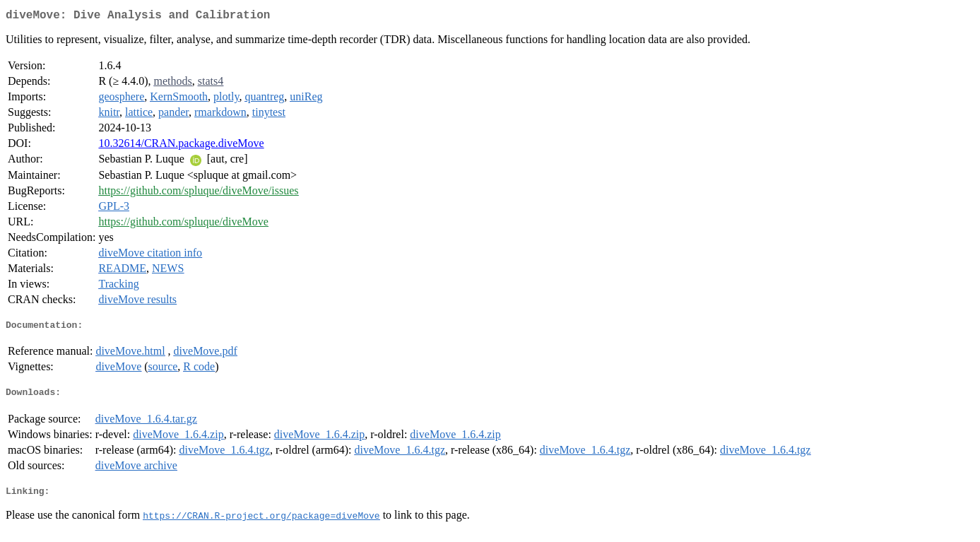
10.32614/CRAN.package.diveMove (181, 146)
